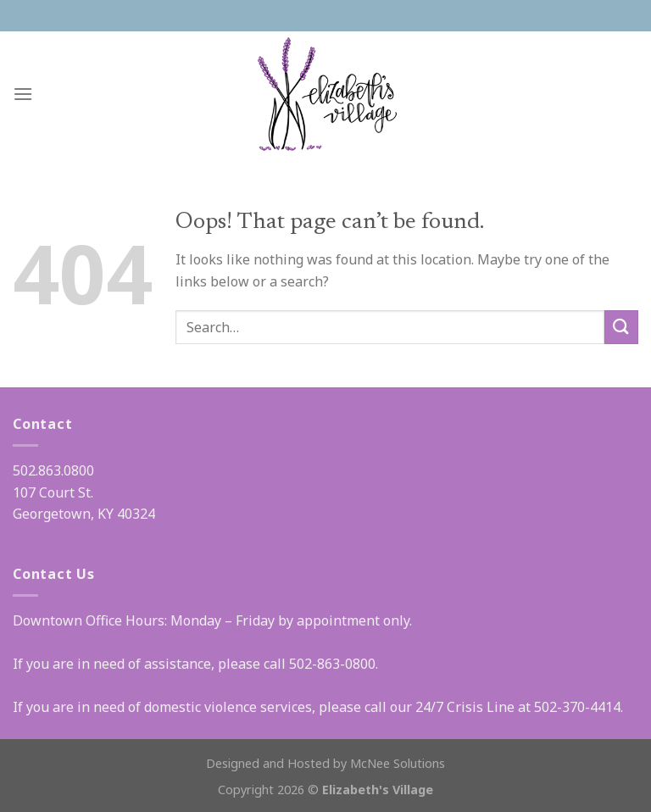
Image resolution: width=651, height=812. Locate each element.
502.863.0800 (53, 470)
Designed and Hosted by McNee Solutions (325, 763)
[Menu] (23, 94)
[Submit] (621, 327)
